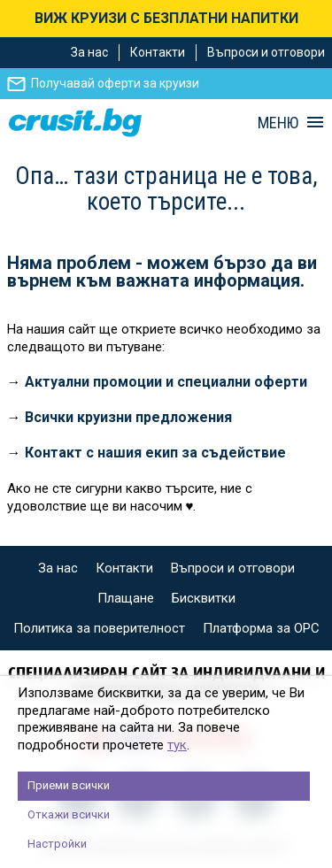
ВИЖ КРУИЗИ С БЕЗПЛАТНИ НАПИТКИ (166, 18)
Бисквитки (204, 598)
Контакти (158, 52)
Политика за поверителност (99, 628)
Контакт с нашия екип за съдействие (155, 453)
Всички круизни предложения (128, 417)
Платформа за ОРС (261, 628)
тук (177, 745)
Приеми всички (69, 785)
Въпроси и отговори (266, 52)
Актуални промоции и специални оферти (166, 382)
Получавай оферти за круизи (115, 83)
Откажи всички (69, 814)
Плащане (126, 598)
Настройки (57, 844)
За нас (89, 52)
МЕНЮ (278, 123)
